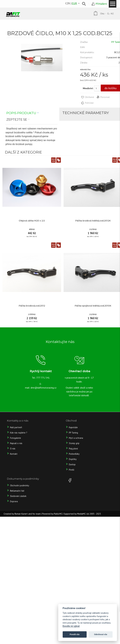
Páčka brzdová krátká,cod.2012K (93, 221)
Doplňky (73, 459)
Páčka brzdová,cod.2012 (32, 306)
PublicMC (58, 514)
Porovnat (103, 97)
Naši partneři (16, 427)
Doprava (14, 501)
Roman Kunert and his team (28, 514)
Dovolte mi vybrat (71, 626)
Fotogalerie (15, 438)
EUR (74, 3)
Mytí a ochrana (76, 438)
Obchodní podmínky (20, 485)
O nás (13, 449)
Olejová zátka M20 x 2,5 (32, 221)
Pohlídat (87, 103)
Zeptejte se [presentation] (17, 119)
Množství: (88, 88)
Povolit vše (75, 634)
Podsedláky (74, 454)
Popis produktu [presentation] (21, 113)
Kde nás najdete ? (19, 433)
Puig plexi (73, 449)
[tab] (23, 113)
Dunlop (72, 464)
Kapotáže (73, 427)
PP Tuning (73, 433)
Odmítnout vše (101, 634)
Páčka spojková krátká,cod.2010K (93, 306)
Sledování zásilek (18, 496)
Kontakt (14, 454)
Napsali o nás (16, 443)
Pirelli (72, 470)
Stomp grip (74, 443)
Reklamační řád (17, 491)
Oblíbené (87, 97)
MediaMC (81, 514)
